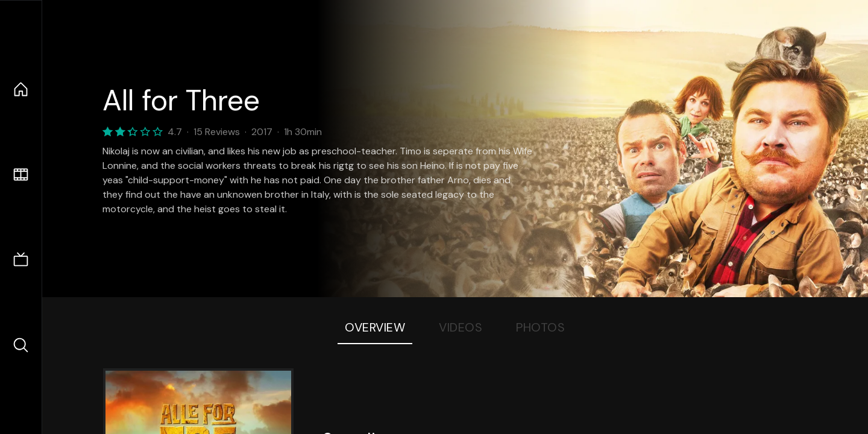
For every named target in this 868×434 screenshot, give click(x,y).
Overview (375, 327)
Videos (461, 327)
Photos (540, 327)
